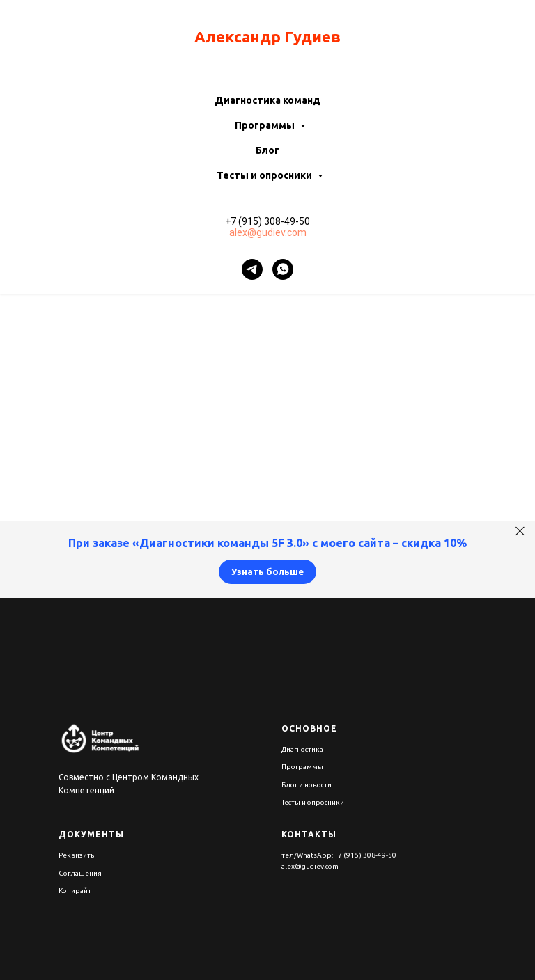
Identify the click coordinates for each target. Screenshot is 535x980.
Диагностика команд (267, 100)
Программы (266, 125)
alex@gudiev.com (268, 232)
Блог (267, 150)
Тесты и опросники (265, 175)
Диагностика (302, 749)
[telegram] (252, 269)
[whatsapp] (283, 269)
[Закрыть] (520, 531)
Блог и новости (307, 785)
